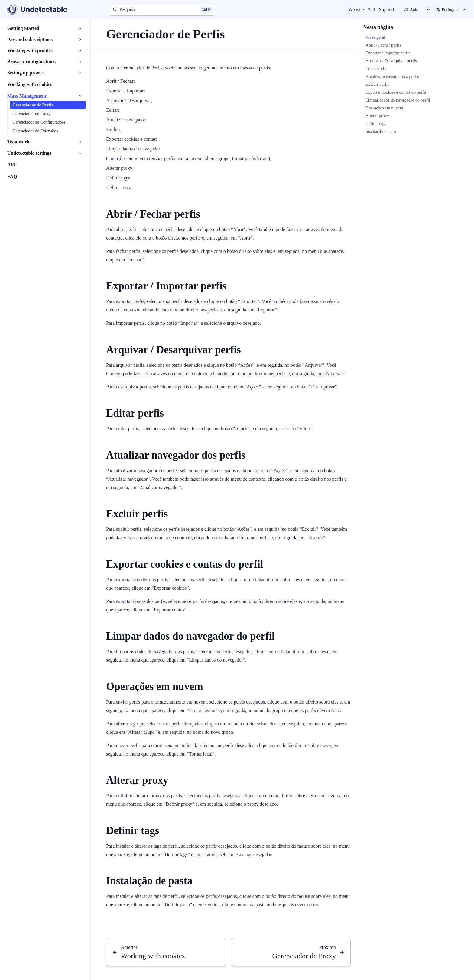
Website (356, 10)
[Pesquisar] (162, 10)
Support (387, 10)
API (372, 10)
